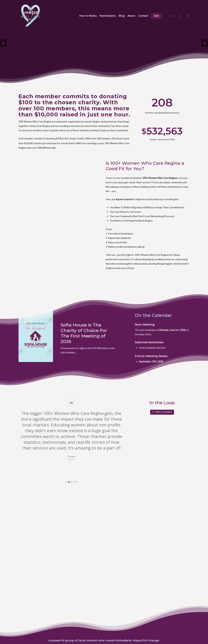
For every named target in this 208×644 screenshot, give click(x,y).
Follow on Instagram (163, 412)
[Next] (205, 43)
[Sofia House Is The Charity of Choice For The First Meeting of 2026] (36, 336)
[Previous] (3, 43)
